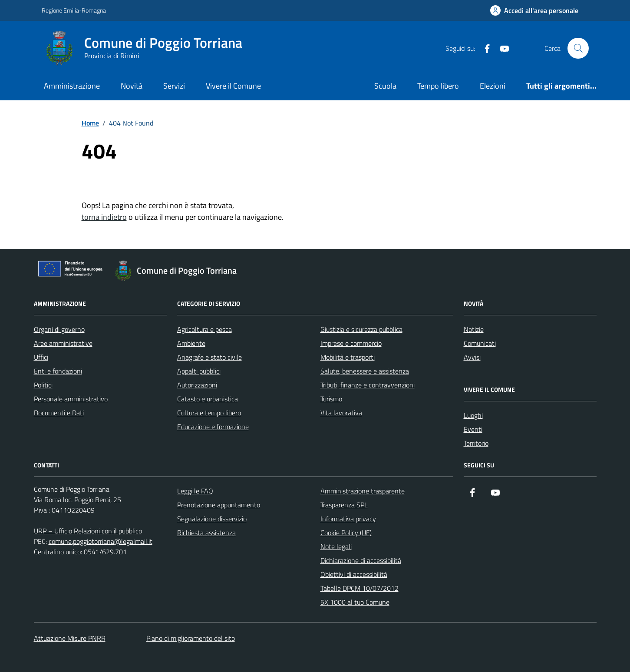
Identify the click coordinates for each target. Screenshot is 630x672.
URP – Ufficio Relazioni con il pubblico (88, 531)
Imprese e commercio (351, 343)
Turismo (331, 399)
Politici (43, 385)
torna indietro (104, 217)
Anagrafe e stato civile (209, 357)
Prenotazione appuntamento (219, 505)
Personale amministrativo (71, 399)
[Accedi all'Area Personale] (534, 10)
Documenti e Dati (59, 413)
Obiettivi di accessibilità (354, 574)
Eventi (473, 429)
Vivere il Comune (233, 86)
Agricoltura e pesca (205, 329)
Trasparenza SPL (344, 505)
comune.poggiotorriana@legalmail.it (101, 541)
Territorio (476, 443)
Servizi (174, 86)
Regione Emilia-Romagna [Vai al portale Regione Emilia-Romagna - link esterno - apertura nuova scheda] (74, 10)
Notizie (474, 329)
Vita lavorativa (341, 413)
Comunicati (480, 343)
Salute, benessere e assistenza (365, 371)
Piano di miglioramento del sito (191, 638)
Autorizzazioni (197, 385)
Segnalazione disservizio (212, 519)
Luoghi (473, 415)
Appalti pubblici (199, 371)
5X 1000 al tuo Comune (355, 602)
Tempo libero (438, 86)
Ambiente (191, 343)
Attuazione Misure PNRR (70, 638)
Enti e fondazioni (58, 371)
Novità (132, 86)
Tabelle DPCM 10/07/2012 (360, 588)
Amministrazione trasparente (363, 491)
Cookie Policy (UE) (346, 533)
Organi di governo (59, 329)
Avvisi (472, 357)
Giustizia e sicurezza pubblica (361, 329)
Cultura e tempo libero (209, 413)
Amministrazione (72, 86)
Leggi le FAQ (195, 491)
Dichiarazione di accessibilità (361, 560)
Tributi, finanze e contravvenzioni (368, 385)
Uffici (41, 357)
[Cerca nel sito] (578, 48)
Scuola (385, 86)
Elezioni (493, 86)
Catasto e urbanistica (208, 399)
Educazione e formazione (213, 427)
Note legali (336, 546)
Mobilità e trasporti (348, 357)
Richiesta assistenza (206, 533)
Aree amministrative (63, 343)
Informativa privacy (348, 519)
